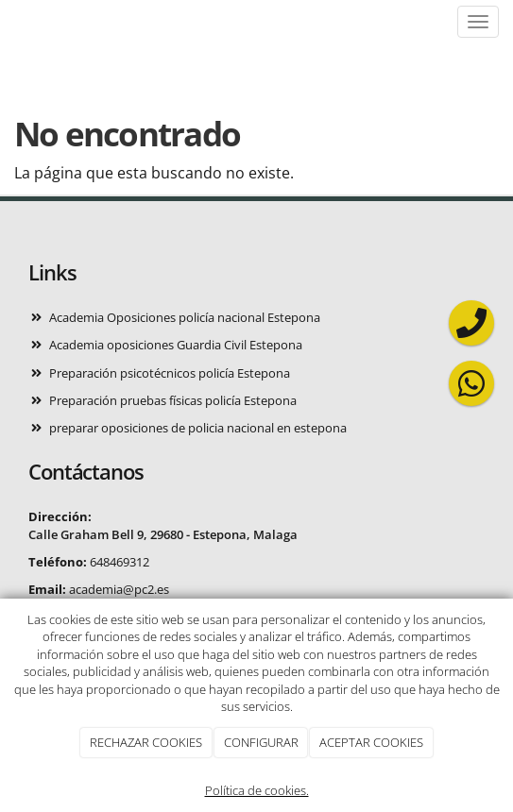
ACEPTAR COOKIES (371, 742)
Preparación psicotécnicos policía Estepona (170, 373)
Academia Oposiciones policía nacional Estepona (185, 317)
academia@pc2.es (119, 589)
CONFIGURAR (261, 742)
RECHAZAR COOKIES (146, 742)
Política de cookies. (257, 790)
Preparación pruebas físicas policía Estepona (173, 400)
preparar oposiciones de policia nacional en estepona (198, 428)
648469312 (120, 562)
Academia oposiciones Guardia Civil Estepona (176, 345)
